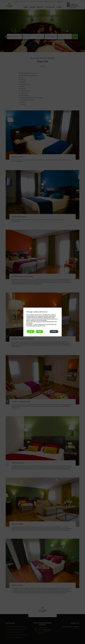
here (33, 325)
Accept (31, 332)
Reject (39, 332)
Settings (54, 332)
